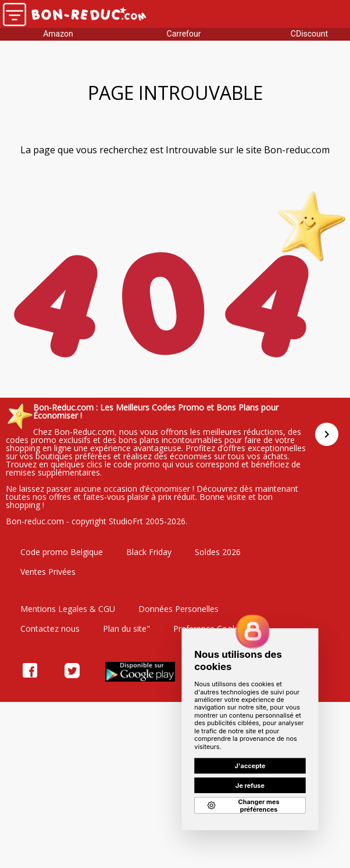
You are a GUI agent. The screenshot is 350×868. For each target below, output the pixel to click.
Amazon (58, 34)
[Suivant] (327, 434)
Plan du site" (126, 629)
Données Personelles (178, 609)
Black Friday (149, 552)
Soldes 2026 (218, 552)
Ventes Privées (48, 572)
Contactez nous (50, 629)
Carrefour (184, 34)
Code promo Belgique (62, 552)
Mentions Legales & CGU (68, 609)
